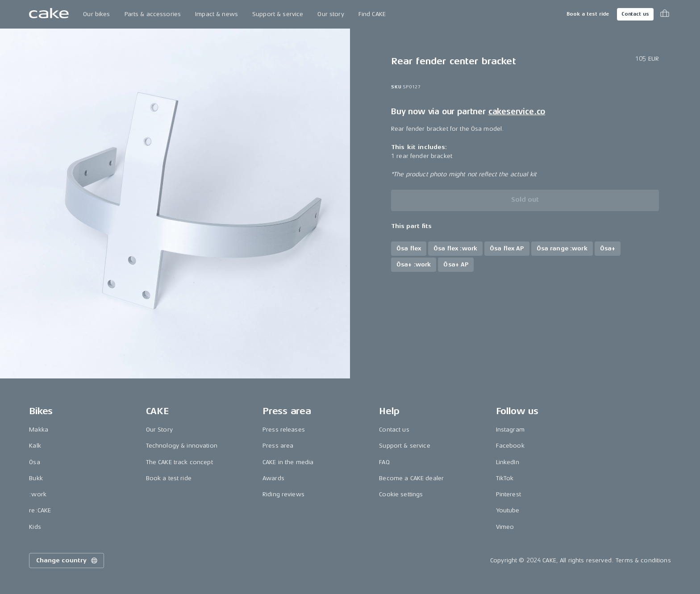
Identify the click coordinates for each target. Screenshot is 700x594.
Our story (331, 14)
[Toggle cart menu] (665, 14)
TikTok (505, 478)
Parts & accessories (153, 14)
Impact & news (217, 14)
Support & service (278, 14)
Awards (273, 478)
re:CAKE (40, 510)
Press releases (284, 430)
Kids (35, 527)
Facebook (510, 446)
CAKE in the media (288, 462)
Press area (278, 446)
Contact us (635, 14)
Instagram (510, 430)
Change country (67, 561)
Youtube (508, 510)
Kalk (35, 446)
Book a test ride (588, 14)
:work (38, 494)
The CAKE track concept (179, 462)
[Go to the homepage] (49, 14)
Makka (39, 430)
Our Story (159, 430)
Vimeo (505, 527)
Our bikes (96, 14)
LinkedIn (508, 462)
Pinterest (508, 494)
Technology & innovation (182, 446)
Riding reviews (283, 494)
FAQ (384, 462)
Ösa (34, 462)
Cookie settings (401, 494)
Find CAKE (372, 14)
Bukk (36, 478)
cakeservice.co (517, 112)
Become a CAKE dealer (411, 478)
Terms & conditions (643, 560)
